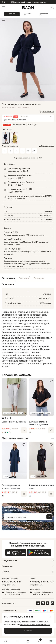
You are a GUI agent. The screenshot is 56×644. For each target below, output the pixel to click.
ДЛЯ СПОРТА (44, 14)
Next (52, 375)
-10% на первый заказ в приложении (28, 2)
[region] (27, 339)
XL (28, 151)
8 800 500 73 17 (11, 581)
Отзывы (24, 278)
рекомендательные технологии (35, 624)
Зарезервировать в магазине (26, 158)
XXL (34, 151)
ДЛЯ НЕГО (28, 14)
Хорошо (28, 631)
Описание (8, 278)
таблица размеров (47, 146)
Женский (48, 211)
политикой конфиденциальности (18, 526)
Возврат (39, 278)
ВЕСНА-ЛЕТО (46, 215)
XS (4, 151)
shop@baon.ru (8, 585)
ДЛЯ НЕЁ (12, 14)
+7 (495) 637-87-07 (42, 581)
